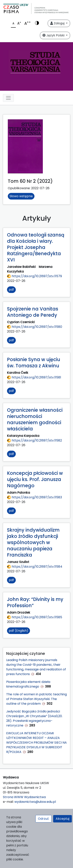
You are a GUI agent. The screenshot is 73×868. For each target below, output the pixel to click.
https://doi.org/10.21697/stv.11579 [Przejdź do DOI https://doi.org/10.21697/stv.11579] (34, 276)
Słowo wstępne (21, 196)
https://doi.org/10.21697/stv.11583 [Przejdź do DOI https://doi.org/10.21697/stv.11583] (34, 497)
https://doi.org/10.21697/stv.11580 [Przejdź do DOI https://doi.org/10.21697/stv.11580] (35, 327)
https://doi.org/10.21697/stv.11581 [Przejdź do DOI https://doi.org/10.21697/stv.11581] (34, 377)
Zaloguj (58, 23)
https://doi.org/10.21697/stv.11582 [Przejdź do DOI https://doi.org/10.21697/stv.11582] (34, 440)
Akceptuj (62, 819)
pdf (11, 290)
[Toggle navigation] (8, 98)
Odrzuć (44, 819)
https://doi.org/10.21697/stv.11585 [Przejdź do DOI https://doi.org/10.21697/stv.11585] (35, 617)
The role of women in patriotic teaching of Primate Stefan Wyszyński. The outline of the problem (36, 699)
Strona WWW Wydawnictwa (24, 797)
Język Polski (54, 35)
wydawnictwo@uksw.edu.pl (35, 802)
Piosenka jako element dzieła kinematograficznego (28, 684)
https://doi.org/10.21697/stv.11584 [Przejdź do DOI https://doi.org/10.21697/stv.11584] (35, 567)
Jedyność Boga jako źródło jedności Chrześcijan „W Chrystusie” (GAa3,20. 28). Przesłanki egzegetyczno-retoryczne (34, 718)
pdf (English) (18, 631)
